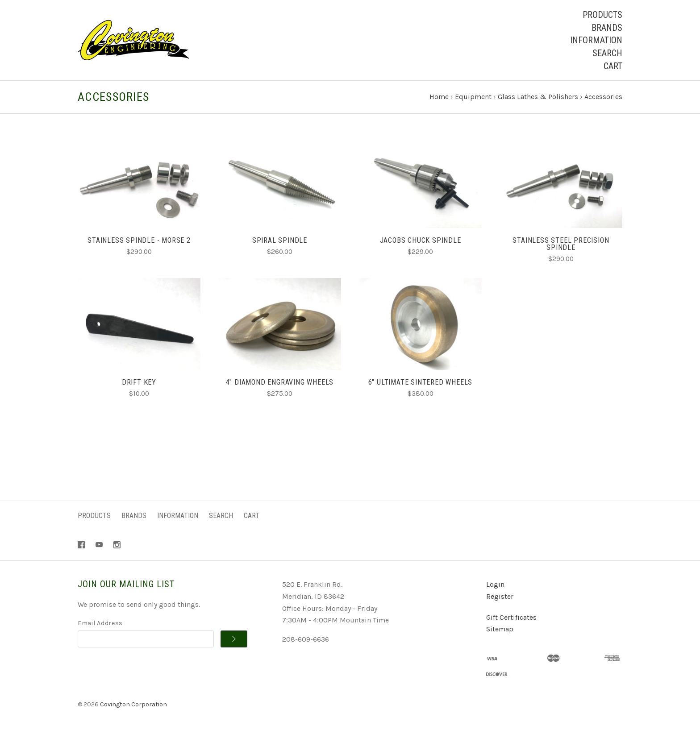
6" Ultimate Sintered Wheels (421, 382)
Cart (613, 66)
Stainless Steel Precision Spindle (561, 244)
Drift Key (139, 382)
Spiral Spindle (280, 240)
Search (607, 53)
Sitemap (500, 629)
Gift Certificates (511, 617)
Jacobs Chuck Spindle (421, 240)
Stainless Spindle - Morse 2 (139, 240)
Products (602, 15)
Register (500, 596)
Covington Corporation (133, 704)
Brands (607, 28)
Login (495, 584)
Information (596, 40)
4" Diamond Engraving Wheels (280, 382)
